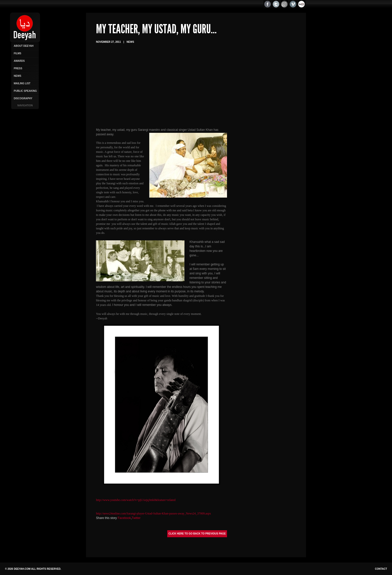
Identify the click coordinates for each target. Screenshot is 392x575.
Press (18, 68)
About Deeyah (24, 46)
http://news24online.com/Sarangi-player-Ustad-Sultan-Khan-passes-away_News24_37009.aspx (153, 513)
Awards (19, 61)
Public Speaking (25, 91)
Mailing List (22, 83)
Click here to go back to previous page (197, 534)
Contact (381, 569)
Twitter (136, 518)
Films (17, 53)
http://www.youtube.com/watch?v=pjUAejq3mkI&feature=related (136, 500)
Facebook (124, 518)
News (17, 76)
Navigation (25, 105)
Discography (23, 98)
